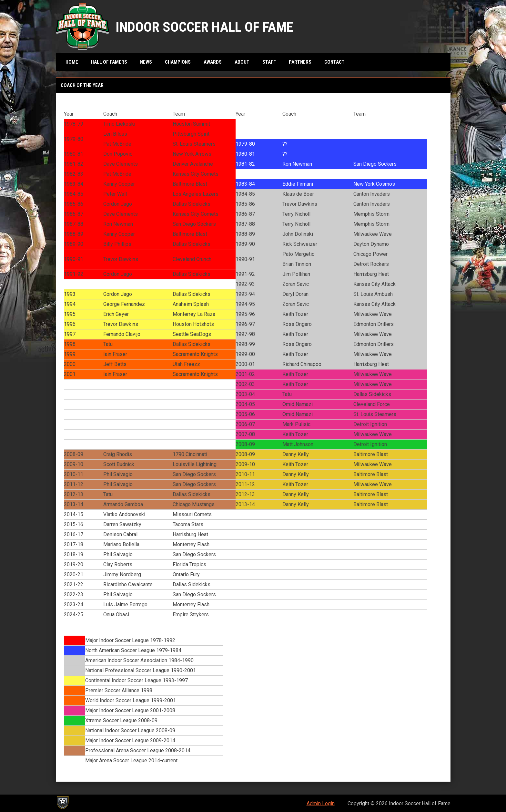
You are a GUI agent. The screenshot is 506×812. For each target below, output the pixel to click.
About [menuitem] (242, 62)
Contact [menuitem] (334, 62)
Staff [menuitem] (269, 62)
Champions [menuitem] (178, 62)
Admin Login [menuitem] (321, 803)
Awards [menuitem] (213, 62)
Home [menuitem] (72, 62)
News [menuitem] (146, 62)
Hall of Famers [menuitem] (109, 62)
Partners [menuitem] (300, 62)
